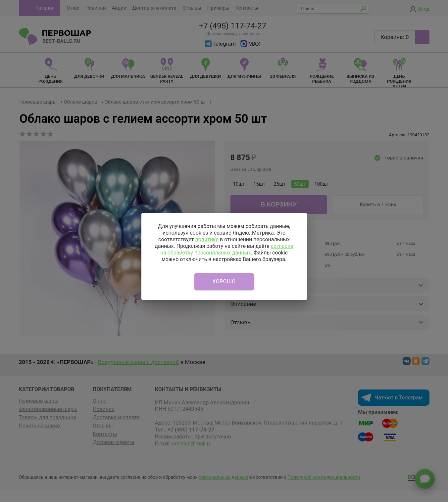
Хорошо (224, 281)
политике (207, 239)
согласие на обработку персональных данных (227, 249)
